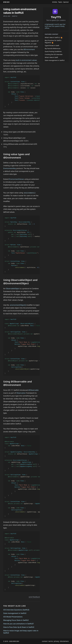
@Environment (29, 49)
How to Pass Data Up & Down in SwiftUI (19, 627)
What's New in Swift (51, 57)
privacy (57, 641)
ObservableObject (13, 289)
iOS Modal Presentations (13, 617)
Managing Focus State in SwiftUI (16, 620)
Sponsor (66, 2)
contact (45, 641)
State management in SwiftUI (15, 613)
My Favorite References (53, 48)
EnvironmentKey (10, 168)
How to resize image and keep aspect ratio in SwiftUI (21, 632)
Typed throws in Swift (52, 46)
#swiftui (15, 16)
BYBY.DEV (6, 2)
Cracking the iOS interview (54, 54)
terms (51, 641)
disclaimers (64, 641)
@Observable (33, 390)
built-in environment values (26, 60)
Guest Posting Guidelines (53, 51)
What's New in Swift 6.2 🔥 (54, 37)
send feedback (34, 597)
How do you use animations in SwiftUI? (18, 624)
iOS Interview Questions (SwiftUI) (16, 610)
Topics (60, 2)
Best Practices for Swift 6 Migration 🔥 (53, 41)
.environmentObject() (18, 305)
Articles (55, 2)
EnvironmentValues (16, 179)
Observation (21, 393)
